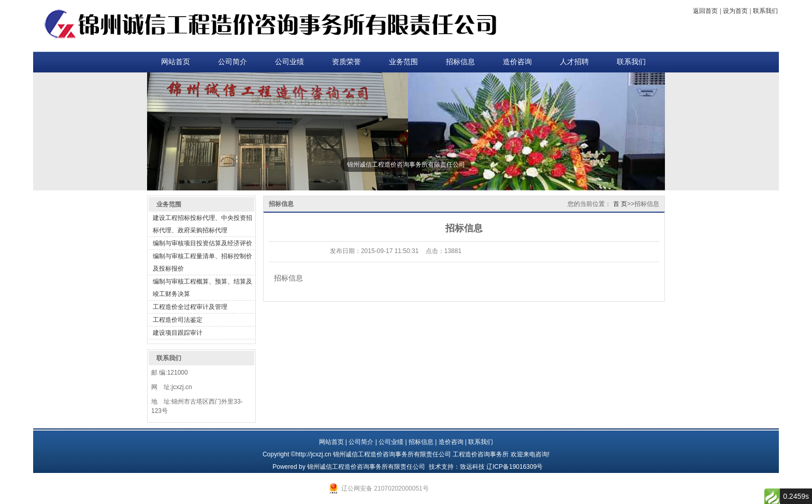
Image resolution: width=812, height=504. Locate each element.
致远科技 (472, 467)
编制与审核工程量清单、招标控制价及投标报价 (202, 262)
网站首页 (176, 62)
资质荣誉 (346, 62)
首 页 (620, 204)
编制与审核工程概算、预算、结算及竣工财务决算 (202, 288)
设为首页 (735, 11)
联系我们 (765, 11)
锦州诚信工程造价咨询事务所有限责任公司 (366, 467)
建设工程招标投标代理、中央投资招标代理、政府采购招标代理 (202, 224)
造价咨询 (517, 62)
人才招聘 (574, 62)
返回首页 (705, 11)
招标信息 (460, 62)
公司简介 (233, 62)
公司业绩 (289, 62)
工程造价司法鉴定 (178, 320)
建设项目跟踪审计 (178, 333)
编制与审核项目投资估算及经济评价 (202, 243)
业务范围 (403, 62)
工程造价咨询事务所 (481, 454)
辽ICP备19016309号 (514, 467)
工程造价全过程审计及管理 (190, 307)
